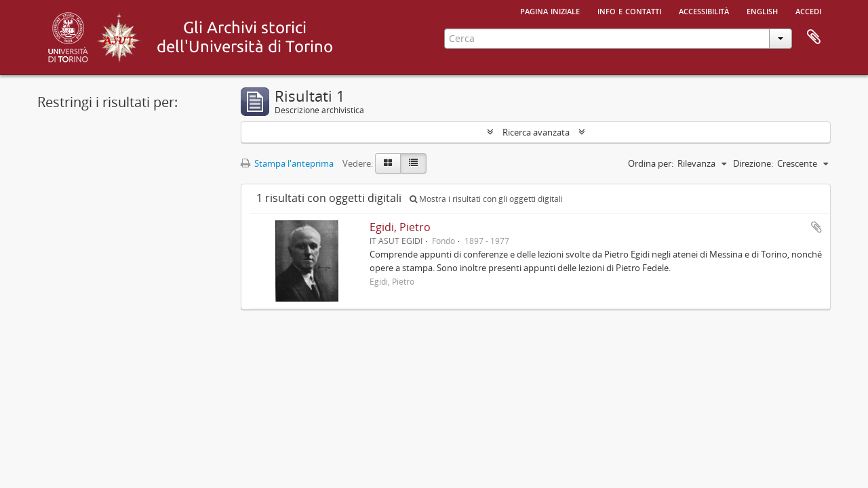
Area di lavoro (814, 37)
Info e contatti (629, 10)
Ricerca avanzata (536, 132)
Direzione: (753, 163)
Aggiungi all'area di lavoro (816, 227)
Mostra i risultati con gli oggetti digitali (486, 199)
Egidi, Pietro (400, 227)
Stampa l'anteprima (287, 163)
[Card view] (388, 163)
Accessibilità (704, 10)
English (762, 10)
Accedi (808, 10)
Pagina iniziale (550, 10)
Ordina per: (651, 163)
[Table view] (413, 163)
